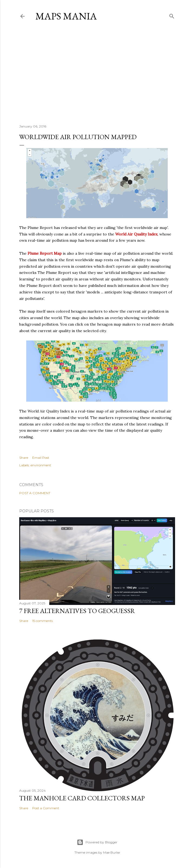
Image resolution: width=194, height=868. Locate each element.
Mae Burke (111, 852)
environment (41, 465)
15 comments (42, 621)
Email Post (41, 458)
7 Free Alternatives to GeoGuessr (77, 611)
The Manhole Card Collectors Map (82, 798)
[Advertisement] (97, 73)
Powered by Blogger (97, 842)
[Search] (172, 15)
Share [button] (24, 458)
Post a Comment (35, 493)
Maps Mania (66, 16)
